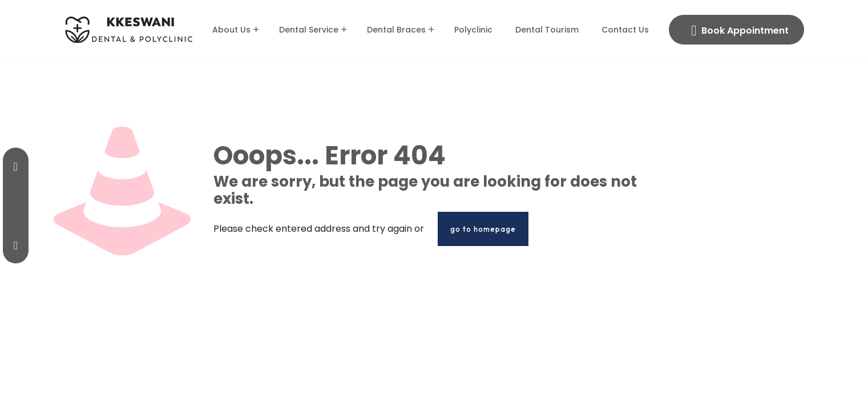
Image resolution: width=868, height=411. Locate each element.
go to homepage (483, 229)
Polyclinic (473, 30)
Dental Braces (396, 30)
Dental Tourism (547, 30)
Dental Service (309, 30)
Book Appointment (740, 31)
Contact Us (625, 30)
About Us (231, 30)
